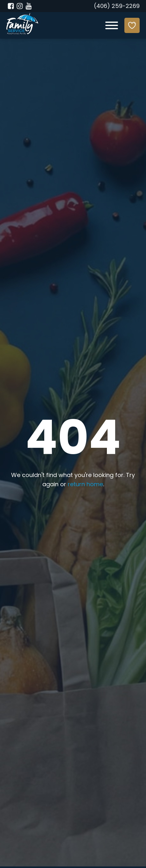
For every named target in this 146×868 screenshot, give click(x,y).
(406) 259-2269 (117, 7)
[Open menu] (112, 25)
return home (85, 485)
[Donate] (132, 25)
